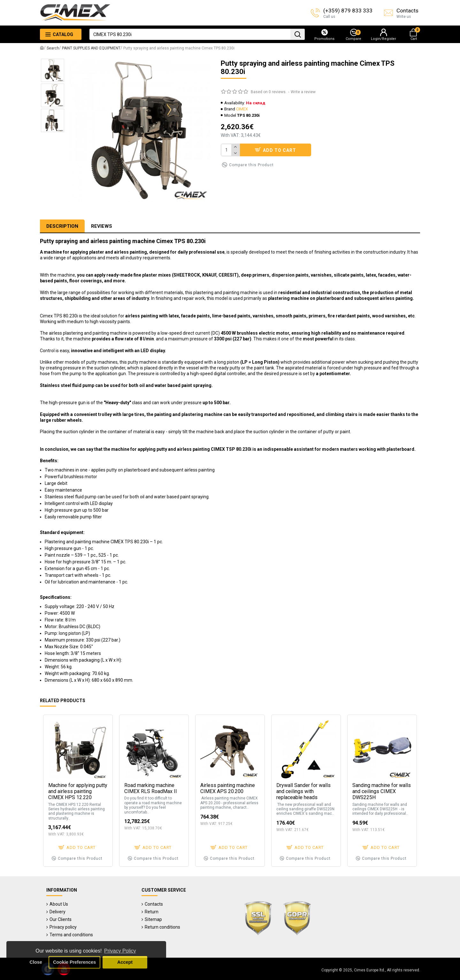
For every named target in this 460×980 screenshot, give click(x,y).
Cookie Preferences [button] (74, 962)
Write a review (303, 92)
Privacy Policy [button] (120, 951)
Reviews (102, 226)
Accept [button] (125, 962)
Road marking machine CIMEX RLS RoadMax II (151, 788)
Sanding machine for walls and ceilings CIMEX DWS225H (382, 791)
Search (53, 48)
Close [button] (36, 962)
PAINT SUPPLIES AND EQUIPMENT (91, 48)
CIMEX (242, 109)
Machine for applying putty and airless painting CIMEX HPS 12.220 (78, 791)
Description (62, 226)
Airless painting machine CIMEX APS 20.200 (228, 788)
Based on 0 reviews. (269, 92)
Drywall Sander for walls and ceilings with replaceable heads (303, 791)
